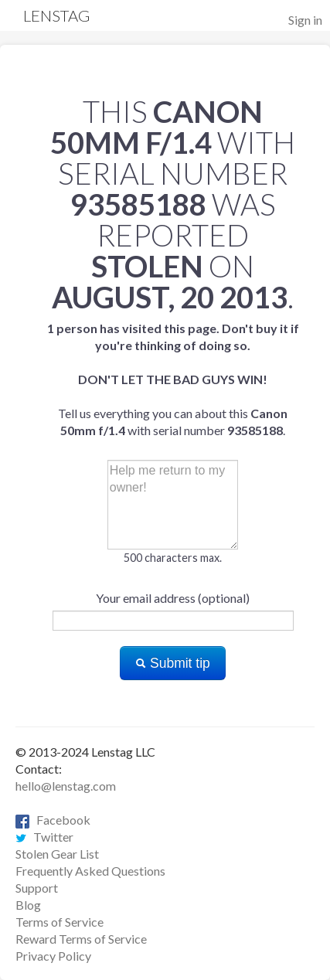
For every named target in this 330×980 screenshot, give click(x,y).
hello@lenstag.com (66, 786)
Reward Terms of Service (81, 939)
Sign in (305, 20)
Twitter (44, 837)
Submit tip (173, 663)
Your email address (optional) (173, 598)
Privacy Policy (53, 956)
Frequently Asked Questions (90, 871)
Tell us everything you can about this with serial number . (173, 379)
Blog (28, 905)
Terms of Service (60, 922)
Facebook (53, 820)
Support (37, 888)
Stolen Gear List (57, 854)
